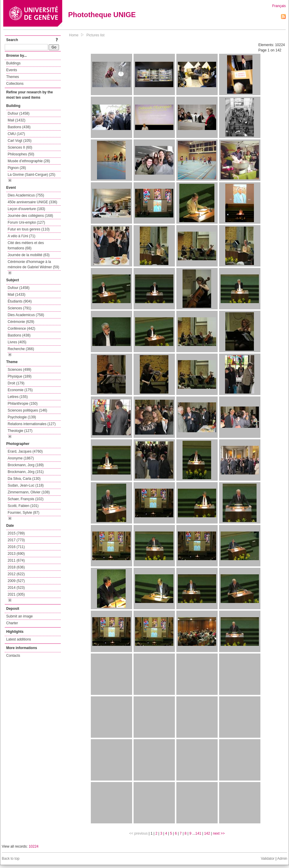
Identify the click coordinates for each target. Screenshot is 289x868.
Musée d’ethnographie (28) (29, 161)
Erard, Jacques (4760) (25, 451)
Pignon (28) (17, 168)
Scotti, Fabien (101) (23, 506)
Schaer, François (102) (26, 499)
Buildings (13, 63)
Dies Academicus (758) (26, 315)
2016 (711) (16, 547)
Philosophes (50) (21, 154)
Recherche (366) (21, 349)
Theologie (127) (20, 431)
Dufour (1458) (19, 113)
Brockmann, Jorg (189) (26, 465)
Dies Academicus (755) (26, 195)
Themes (13, 77)
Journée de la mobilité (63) (29, 255)
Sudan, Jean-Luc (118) (26, 485)
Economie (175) (20, 390)
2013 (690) (16, 554)
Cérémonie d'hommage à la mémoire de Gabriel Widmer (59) (33, 264)
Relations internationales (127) (32, 424)
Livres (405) (17, 342)
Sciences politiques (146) (27, 410)
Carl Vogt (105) (20, 141)
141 (198, 833)
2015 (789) (16, 533)
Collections (15, 84)
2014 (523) (16, 588)
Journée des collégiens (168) (30, 216)
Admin (282, 859)
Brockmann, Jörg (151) (26, 472)
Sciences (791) (19, 308)
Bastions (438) (19, 127)
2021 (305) (16, 594)
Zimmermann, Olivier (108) (29, 492)
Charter (12, 623)
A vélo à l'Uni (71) (22, 236)
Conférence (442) (21, 329)
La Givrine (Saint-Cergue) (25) (31, 175)
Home (74, 35)
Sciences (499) (19, 370)
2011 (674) (16, 560)
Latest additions (19, 639)
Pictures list (95, 35)
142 (207, 833)
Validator (267, 859)
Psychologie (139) (22, 417)
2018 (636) (16, 567)
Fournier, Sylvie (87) (23, 513)
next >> (219, 833)
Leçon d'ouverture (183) (26, 209)
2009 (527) (16, 581)
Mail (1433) (17, 295)
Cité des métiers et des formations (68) (26, 246)
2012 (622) (16, 574)
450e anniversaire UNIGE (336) (32, 202)
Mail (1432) (17, 120)
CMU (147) (16, 134)
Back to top (11, 859)
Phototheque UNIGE (102, 15)
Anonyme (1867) (21, 458)
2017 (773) (16, 540)
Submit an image (19, 616)
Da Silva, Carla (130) (24, 479)
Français (279, 6)
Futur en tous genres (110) (29, 229)
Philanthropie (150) (23, 404)
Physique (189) (20, 376)
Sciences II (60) (20, 147)
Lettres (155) (18, 397)
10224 (33, 846)
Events (12, 70)
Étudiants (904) (20, 301)
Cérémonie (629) (21, 322)
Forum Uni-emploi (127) (26, 222)
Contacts (13, 656)
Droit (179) (16, 383)
